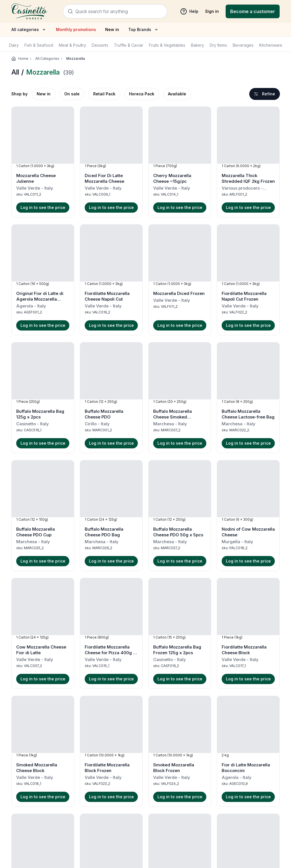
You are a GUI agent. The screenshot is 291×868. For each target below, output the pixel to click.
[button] (43, 162)
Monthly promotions (76, 29)
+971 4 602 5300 (208, 783)
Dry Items (218, 45)
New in (112, 29)
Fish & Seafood (39, 45)
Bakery (198, 45)
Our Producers (60, 790)
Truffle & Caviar (129, 45)
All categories (29, 30)
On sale (72, 94)
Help (189, 11)
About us (54, 782)
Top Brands (144, 30)
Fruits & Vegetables (167, 45)
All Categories (50, 59)
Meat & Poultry (72, 45)
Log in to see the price (43, 207)
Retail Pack (104, 94)
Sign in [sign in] (212, 11)
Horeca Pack (142, 94)
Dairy (14, 45)
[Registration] (253, 11)
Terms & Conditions (64, 774)
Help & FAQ (56, 766)
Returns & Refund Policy (137, 774)
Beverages (243, 45)
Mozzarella (76, 59)
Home (26, 59)
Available (177, 94)
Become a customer (253, 11)
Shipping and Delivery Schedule (145, 766)
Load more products (146, 699)
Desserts (100, 45)
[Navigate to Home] (29, 11)
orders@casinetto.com (216, 789)
